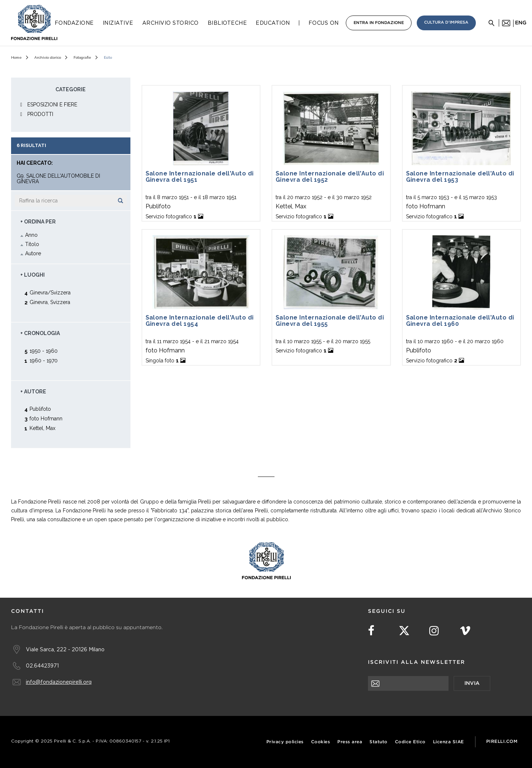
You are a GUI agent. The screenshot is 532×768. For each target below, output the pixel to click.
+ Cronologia (40, 333)
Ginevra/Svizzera (50, 292)
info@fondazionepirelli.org (59, 682)
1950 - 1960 (44, 351)
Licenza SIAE (449, 742)
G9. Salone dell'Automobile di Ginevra (58, 179)
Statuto (378, 742)
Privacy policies (285, 742)
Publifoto (40, 409)
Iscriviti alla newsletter (417, 662)
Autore (33, 253)
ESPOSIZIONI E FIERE (52, 105)
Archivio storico (48, 57)
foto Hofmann (46, 418)
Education (273, 23)
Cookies (321, 742)
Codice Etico (410, 742)
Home (16, 57)
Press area (350, 742)
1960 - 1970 (44, 360)
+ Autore (33, 392)
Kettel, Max (42, 428)
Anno (31, 235)
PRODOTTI (40, 114)
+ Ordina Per (38, 222)
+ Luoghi (33, 275)
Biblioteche (227, 23)
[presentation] (424, 705)
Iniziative (118, 23)
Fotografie (82, 57)
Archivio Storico (170, 23)
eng (521, 23)
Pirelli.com (502, 742)
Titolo (32, 244)
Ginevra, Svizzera (50, 302)
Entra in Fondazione (379, 23)
